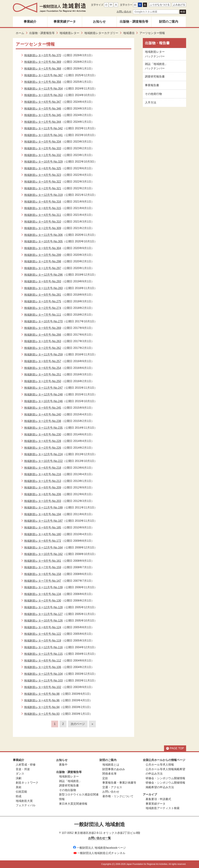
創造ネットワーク (27, 783)
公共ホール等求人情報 (160, 765)
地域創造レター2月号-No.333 (43, 148)
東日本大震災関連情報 (73, 804)
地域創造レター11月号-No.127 (43, 614)
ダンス (20, 774)
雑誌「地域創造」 (70, 781)
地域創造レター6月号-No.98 (42, 694)
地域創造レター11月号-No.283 (43, 288)
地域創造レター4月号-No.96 (42, 700)
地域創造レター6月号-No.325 (43, 168)
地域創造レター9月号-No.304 (43, 248)
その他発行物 (153, 94)
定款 (105, 778)
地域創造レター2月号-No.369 (43, 62)
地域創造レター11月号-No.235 (43, 428)
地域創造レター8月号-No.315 (43, 208)
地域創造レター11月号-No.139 (43, 587)
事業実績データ (65, 22)
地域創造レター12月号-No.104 (43, 674)
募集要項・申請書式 (158, 799)
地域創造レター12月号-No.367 (43, 75)
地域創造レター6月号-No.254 (43, 368)
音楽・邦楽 (23, 769)
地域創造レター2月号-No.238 (43, 421)
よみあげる (179, 5)
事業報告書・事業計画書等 (119, 783)
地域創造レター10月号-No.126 (43, 621)
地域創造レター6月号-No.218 (43, 468)
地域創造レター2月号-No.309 (43, 228)
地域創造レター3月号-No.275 (43, 301)
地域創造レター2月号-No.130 (43, 601)
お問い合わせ (124, 12)
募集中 (63, 765)
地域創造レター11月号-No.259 (43, 354)
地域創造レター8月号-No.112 (43, 661)
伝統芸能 (21, 792)
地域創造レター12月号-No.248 (43, 394)
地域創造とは (111, 765)
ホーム (20, 33)
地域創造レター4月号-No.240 (43, 414)
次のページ (78, 724)
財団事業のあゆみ (114, 769)
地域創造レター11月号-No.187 (43, 521)
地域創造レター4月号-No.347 (43, 102)
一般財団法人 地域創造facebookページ (99, 848)
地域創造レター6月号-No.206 (43, 494)
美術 (19, 787)
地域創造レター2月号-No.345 (43, 115)
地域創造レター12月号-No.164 (43, 547)
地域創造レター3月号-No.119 (43, 641)
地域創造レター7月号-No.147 (43, 581)
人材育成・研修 (26, 765)
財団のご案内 (169, 22)
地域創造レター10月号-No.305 (43, 241)
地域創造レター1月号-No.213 (43, 481)
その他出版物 (68, 790)
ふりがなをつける (160, 5)
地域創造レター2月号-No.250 (43, 381)
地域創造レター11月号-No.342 (43, 128)
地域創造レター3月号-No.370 (43, 55)
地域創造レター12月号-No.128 (43, 607)
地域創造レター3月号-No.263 (43, 341)
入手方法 (151, 103)
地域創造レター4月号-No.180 (43, 534)
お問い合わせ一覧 (99, 838)
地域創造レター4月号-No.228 (43, 441)
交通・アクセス (112, 787)
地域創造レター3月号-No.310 (43, 222)
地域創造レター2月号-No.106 (43, 667)
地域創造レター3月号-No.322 (43, 182)
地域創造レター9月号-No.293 (43, 281)
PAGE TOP (175, 748)
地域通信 (129, 33)
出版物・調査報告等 (134, 22)
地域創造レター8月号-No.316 (43, 202)
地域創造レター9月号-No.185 (43, 528)
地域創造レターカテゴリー (101, 33)
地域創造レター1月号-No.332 (43, 155)
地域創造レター (69, 33)
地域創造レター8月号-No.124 (43, 627)
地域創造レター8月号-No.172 (43, 541)
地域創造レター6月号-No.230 (43, 434)
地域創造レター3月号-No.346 (43, 109)
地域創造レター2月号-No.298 (43, 261)
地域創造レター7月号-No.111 (43, 315)
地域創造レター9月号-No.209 (43, 488)
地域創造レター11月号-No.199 (43, 508)
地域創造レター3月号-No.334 (43, 142)
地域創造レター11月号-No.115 (43, 654)
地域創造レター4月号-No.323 (43, 175)
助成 (19, 796)
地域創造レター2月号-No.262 (43, 348)
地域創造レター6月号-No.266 (43, 335)
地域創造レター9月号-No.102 (43, 687)
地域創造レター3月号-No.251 (43, 374)
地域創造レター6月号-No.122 (43, 634)
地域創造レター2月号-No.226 (43, 448)
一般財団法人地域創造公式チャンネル (99, 853)
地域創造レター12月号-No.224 (43, 454)
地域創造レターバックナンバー (155, 54)
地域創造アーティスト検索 (163, 808)
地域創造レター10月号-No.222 (43, 461)
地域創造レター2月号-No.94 (42, 707)
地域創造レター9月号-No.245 (43, 408)
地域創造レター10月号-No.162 (43, 554)
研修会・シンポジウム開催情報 (165, 778)
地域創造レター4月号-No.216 (43, 474)
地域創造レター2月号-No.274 (43, 308)
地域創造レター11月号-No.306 (43, 235)
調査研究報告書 (155, 77)
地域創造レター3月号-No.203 (43, 501)
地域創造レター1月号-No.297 (43, 268)
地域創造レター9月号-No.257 (43, 361)
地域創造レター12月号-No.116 (43, 647)
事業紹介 (30, 22)
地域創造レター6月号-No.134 (43, 594)
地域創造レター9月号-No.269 (43, 328)
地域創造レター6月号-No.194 (43, 514)
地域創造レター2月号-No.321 (43, 188)
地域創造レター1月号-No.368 (43, 69)
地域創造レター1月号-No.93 (42, 714)
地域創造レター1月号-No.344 (43, 122)
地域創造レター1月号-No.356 (43, 82)
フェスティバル (26, 805)
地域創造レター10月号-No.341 (43, 135)
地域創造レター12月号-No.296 (43, 275)
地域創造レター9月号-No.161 (43, 561)
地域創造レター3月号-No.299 (43, 255)
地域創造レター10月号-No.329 (43, 162)
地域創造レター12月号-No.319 (43, 195)
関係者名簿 (109, 774)
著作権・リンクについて (118, 796)
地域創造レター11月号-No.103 (43, 681)
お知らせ (99, 22)
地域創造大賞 (24, 801)
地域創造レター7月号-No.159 (43, 567)
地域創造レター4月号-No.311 (43, 215)
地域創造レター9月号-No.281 (43, 295)
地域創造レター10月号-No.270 (43, 321)
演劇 (19, 778)
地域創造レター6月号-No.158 (43, 574)
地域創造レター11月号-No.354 (43, 89)
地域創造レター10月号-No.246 (43, 401)
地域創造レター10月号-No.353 (43, 95)
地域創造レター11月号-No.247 (43, 388)
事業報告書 (152, 85)
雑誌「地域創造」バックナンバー (156, 66)
